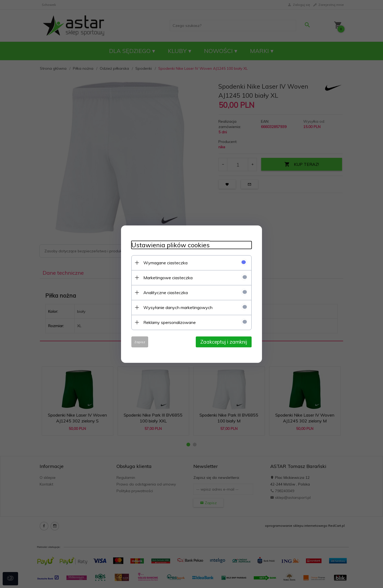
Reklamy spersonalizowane (168, 322)
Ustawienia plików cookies (169, 245)
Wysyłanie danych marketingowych (177, 307)
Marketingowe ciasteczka (167, 277)
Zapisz (139, 342)
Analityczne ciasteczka (165, 292)
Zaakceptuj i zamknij (225, 342)
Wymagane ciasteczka (164, 262)
